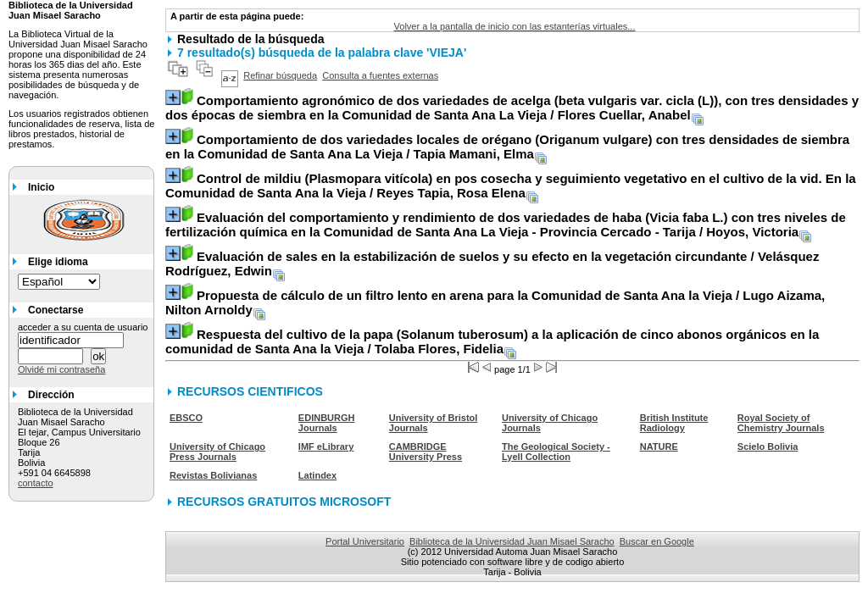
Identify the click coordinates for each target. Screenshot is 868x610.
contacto (36, 483)
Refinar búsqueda (280, 75)
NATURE (659, 446)
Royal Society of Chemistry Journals (781, 423)
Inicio (41, 187)
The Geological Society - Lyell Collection (556, 452)
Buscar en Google (657, 541)
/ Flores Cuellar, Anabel (512, 108)
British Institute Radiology (674, 423)
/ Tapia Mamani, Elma (507, 147)
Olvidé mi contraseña (61, 369)
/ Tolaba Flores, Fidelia (492, 341)
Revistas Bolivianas (213, 475)
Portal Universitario (365, 541)
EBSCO (186, 418)
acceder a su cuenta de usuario (83, 327)
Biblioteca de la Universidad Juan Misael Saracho (512, 541)
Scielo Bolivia (768, 446)
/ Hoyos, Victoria (506, 225)
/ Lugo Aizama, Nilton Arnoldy (495, 302)
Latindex (317, 475)
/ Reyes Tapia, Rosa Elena (511, 186)
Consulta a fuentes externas (380, 75)
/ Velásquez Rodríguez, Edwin (492, 263)
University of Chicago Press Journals (217, 452)
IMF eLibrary (326, 446)
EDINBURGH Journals (327, 423)
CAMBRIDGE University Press (426, 452)
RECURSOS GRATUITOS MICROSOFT (284, 502)
